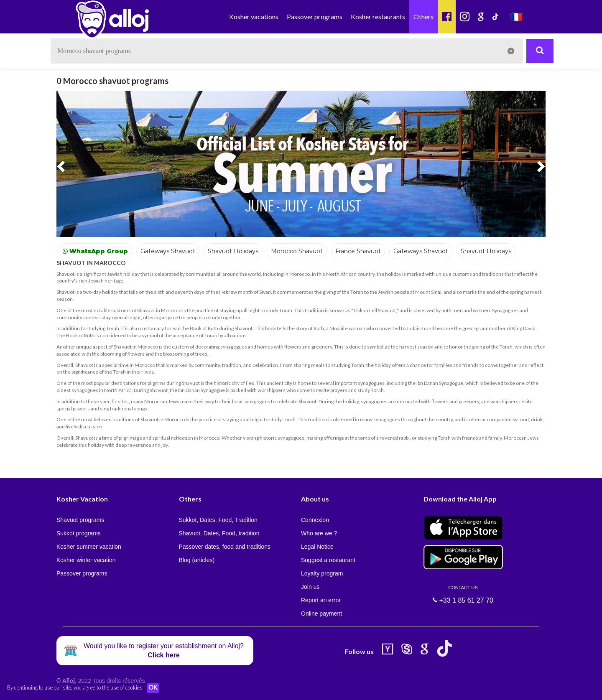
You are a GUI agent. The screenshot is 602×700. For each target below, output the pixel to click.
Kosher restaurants (378, 17)
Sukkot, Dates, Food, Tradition (218, 520)
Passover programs (315, 17)
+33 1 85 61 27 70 (463, 594)
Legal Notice (317, 547)
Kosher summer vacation (89, 547)
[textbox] (287, 51)
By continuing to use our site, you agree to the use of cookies (75, 687)
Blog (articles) (197, 560)
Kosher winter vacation (86, 560)
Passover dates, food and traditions (225, 547)
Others (423, 17)
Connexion (315, 520)
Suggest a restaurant (328, 560)
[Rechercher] (540, 51)
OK (155, 688)
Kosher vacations (254, 17)
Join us (310, 587)
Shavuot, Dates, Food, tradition (219, 533)
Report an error (321, 600)
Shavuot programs (80, 520)
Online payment (321, 613)
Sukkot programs (79, 533)
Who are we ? (319, 533)
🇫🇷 (516, 17)
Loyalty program (322, 573)
